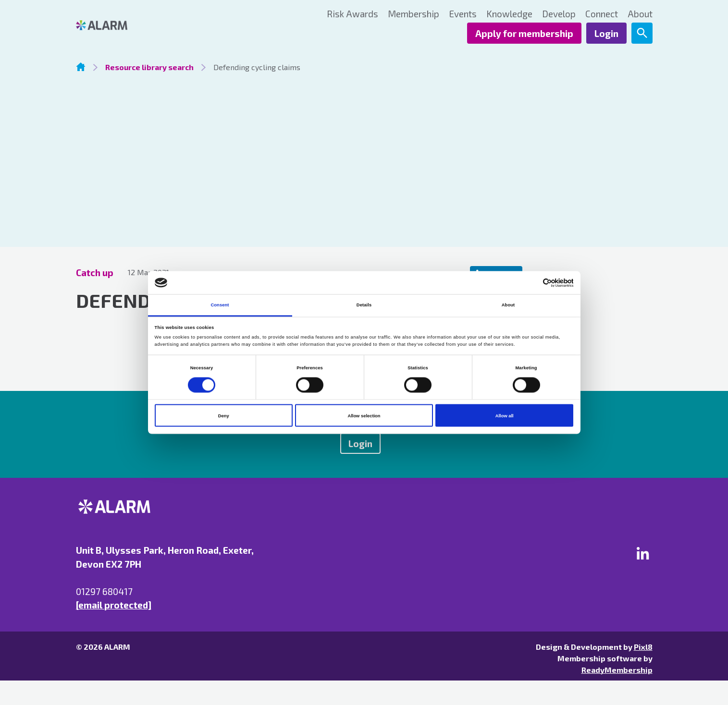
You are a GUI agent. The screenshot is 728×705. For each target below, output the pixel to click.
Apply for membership (524, 33)
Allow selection (364, 415)
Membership (413, 14)
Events (463, 14)
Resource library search (149, 67)
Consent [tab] (220, 305)
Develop (559, 14)
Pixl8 (643, 647)
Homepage (81, 67)
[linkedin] (643, 553)
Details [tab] (364, 305)
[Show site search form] (642, 33)
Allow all (505, 415)
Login (606, 33)
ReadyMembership (617, 670)
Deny (224, 415)
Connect (602, 14)
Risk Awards (352, 14)
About (640, 14)
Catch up (95, 273)
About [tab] (508, 305)
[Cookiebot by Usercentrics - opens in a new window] (531, 283)
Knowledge (509, 14)
